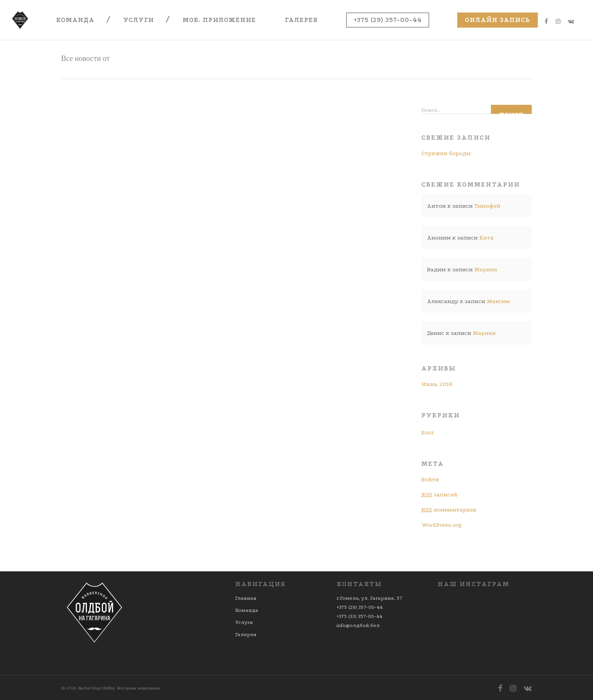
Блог (428, 432)
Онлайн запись (498, 20)
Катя (486, 238)
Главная (246, 598)
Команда (75, 20)
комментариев (449, 510)
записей (439, 495)
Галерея (301, 20)
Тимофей (487, 206)
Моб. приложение (219, 20)
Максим (498, 301)
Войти (430, 479)
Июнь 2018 (437, 384)
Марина (486, 269)
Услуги (139, 20)
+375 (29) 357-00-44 (388, 20)
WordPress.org (441, 525)
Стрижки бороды (446, 153)
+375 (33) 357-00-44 (359, 616)
